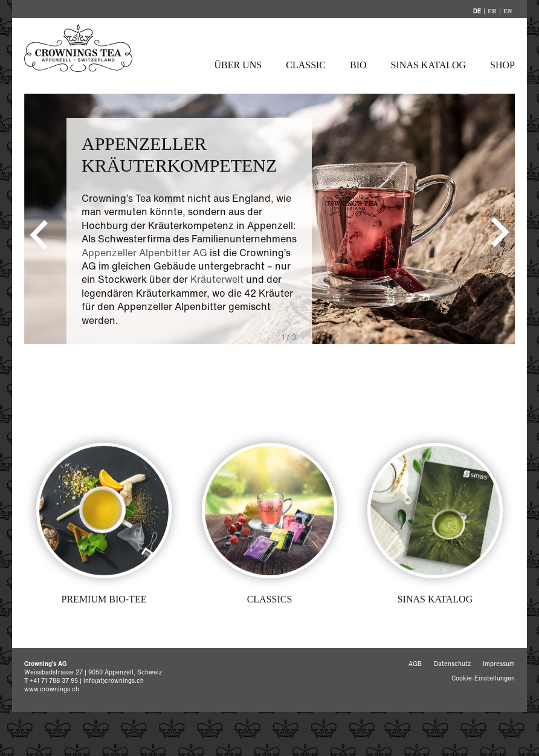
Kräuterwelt (217, 279)
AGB (415, 664)
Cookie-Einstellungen (483, 678)
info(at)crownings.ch (114, 681)
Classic (306, 65)
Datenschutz (452, 664)
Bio (358, 65)
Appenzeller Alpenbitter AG (144, 253)
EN (508, 11)
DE (477, 11)
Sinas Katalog (429, 65)
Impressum (499, 664)
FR (492, 11)
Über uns (238, 65)
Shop (502, 65)
